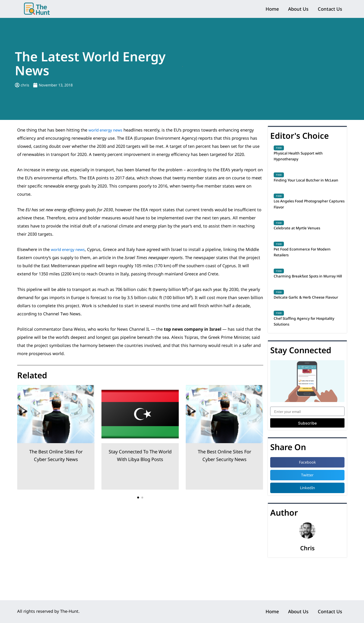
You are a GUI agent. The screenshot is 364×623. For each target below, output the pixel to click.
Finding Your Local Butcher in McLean (303, 186)
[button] (138, 498)
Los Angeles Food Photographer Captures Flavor (306, 215)
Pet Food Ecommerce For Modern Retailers (307, 266)
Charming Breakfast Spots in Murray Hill (302, 295)
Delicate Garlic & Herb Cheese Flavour (303, 324)
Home (272, 9)
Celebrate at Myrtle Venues (301, 241)
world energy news (107, 130)
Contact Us (330, 9)
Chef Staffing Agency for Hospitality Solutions (298, 353)
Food (279, 148)
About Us (298, 9)
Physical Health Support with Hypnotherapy (302, 157)
